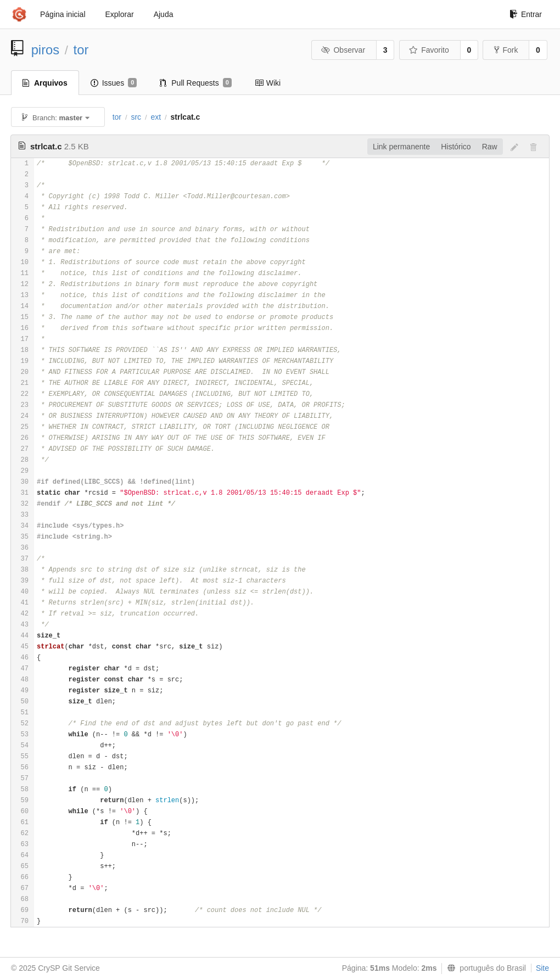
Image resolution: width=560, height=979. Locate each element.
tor (81, 50)
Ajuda (164, 14)
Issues (114, 83)
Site (542, 968)
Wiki (268, 83)
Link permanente (401, 147)
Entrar (526, 14)
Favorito (429, 50)
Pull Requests (196, 83)
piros (46, 50)
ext (156, 117)
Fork (506, 50)
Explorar (120, 14)
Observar (343, 50)
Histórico (456, 147)
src (136, 117)
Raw (490, 147)
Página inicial (63, 14)
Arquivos (45, 83)
